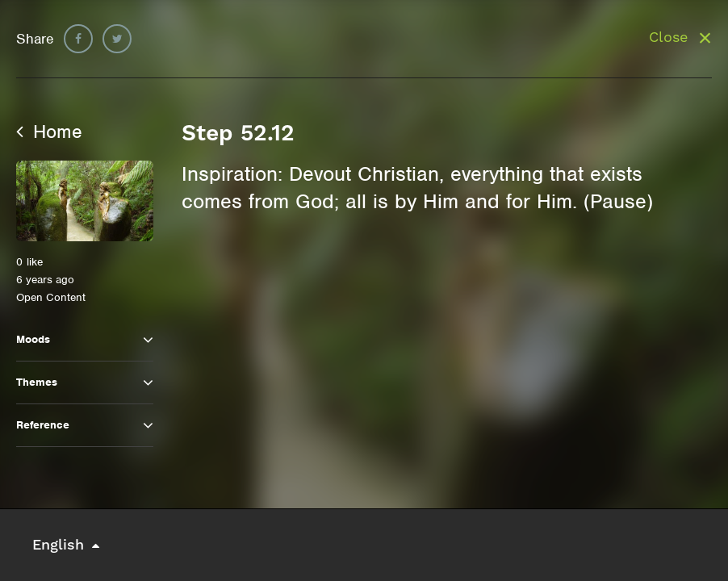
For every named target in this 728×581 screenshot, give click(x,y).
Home (49, 132)
